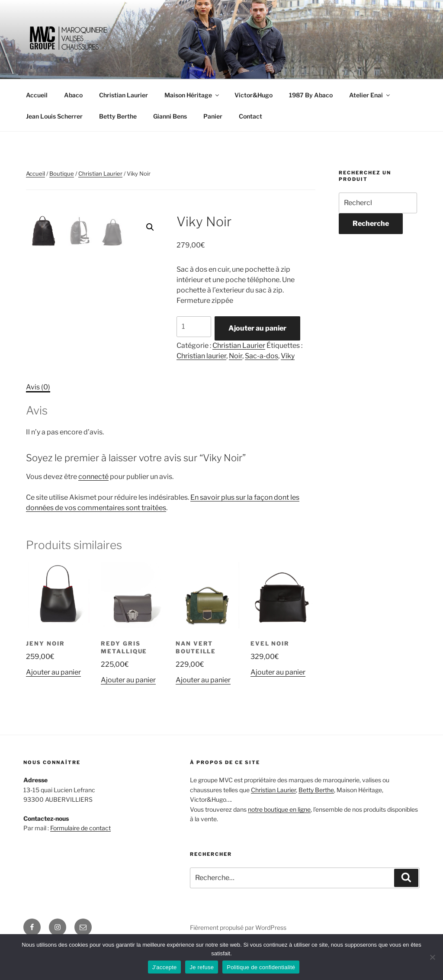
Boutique (62, 174)
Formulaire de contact (80, 860)
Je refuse (202, 967)
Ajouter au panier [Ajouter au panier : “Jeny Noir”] (53, 704)
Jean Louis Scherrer (54, 116)
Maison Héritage (192, 95)
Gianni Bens (170, 116)
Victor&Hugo (254, 95)
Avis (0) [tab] (38, 419)
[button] (150, 227)
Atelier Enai (370, 95)
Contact (250, 116)
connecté (93, 508)
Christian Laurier (124, 95)
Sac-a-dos (262, 356)
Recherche (371, 223)
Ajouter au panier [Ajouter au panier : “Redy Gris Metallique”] (128, 712)
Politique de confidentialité (261, 967)
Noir (236, 356)
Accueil (37, 95)
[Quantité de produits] (194, 327)
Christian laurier (201, 356)
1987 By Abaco (311, 95)
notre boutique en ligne (279, 840)
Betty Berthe (118, 116)
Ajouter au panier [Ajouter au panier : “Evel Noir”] (278, 704)
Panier (213, 116)
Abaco (73, 95)
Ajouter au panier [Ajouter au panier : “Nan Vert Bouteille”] (203, 712)
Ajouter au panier (257, 328)
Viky (288, 356)
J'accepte (165, 967)
